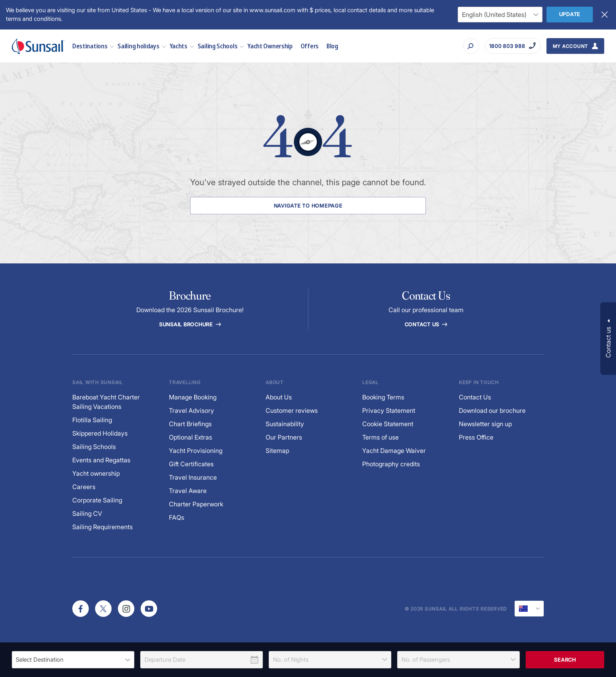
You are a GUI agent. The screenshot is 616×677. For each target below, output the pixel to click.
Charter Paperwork (196, 504)
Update (570, 14)
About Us (279, 397)
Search (565, 660)
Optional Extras (191, 437)
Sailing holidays (138, 46)
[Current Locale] (529, 609)
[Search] (471, 46)
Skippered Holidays (100, 433)
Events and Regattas (101, 460)
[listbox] (73, 660)
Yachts (179, 46)
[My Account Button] (576, 46)
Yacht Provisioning (196, 451)
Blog (332, 46)
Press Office (476, 437)
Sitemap (277, 451)
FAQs (177, 518)
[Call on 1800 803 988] (513, 46)
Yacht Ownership (270, 46)
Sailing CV (87, 514)
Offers (310, 46)
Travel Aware (188, 491)
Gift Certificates (191, 464)
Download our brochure (492, 411)
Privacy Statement (389, 411)
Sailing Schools (218, 46)
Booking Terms (383, 397)
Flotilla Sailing (92, 420)
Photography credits (391, 464)
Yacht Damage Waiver (394, 451)
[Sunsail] (38, 46)
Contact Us (426, 324)
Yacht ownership (96, 474)
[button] (608, 339)
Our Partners (284, 437)
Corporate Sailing (97, 500)
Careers (84, 487)
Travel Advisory (192, 411)
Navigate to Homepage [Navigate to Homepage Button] (308, 206)
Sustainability (285, 424)
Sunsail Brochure (190, 324)
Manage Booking (193, 397)
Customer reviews (292, 411)
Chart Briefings (190, 424)
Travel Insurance (193, 477)
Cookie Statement (388, 424)
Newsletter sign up (485, 424)
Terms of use (380, 437)
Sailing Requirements (103, 527)
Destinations (90, 46)
